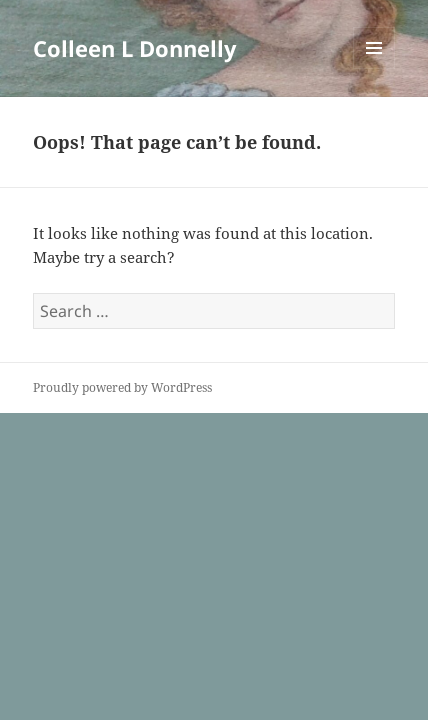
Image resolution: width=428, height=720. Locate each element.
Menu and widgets (374, 68)
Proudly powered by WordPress (122, 387)
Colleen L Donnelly (135, 48)
